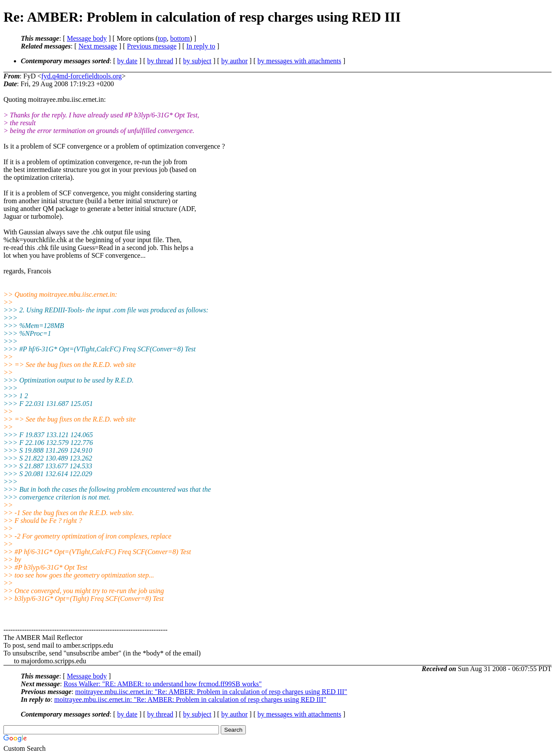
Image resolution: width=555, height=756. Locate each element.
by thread (160, 61)
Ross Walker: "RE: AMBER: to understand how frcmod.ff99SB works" (163, 684)
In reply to (201, 46)
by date (127, 61)
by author (234, 61)
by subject (197, 61)
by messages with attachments (299, 61)
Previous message (152, 46)
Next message (98, 46)
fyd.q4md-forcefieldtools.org (81, 76)
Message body (87, 38)
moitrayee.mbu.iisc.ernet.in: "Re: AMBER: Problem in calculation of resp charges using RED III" (211, 692)
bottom (180, 38)
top (162, 38)
